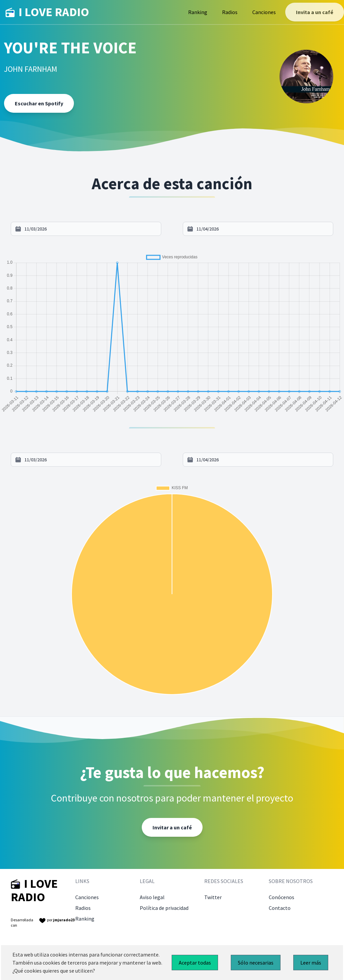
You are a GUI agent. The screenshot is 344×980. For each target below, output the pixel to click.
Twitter (213, 897)
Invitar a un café (172, 827)
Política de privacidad (164, 908)
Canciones (264, 12)
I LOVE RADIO (47, 12)
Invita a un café (315, 12)
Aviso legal (152, 897)
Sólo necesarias (256, 963)
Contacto (280, 908)
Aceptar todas (195, 963)
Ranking (198, 12)
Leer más (311, 963)
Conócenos (282, 897)
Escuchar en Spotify (39, 103)
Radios (230, 12)
